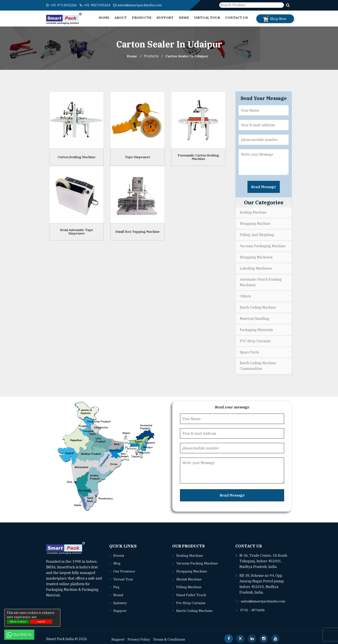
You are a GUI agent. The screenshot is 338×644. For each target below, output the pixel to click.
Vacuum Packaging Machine (263, 245)
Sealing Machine (253, 212)
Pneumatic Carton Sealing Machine (198, 157)
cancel (41, 621)
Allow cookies (18, 621)
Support (165, 18)
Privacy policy (47, 617)
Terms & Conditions (170, 636)
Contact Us (236, 18)
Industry (120, 599)
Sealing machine (190, 553)
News (184, 18)
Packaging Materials (256, 328)
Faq (116, 584)
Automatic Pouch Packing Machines (261, 281)
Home (104, 18)
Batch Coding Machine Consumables (258, 364)
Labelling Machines (256, 267)
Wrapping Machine (255, 223)
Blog (117, 561)
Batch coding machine (194, 607)
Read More (72, 593)
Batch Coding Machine (258, 306)
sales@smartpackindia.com (143, 5)
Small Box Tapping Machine (138, 231)
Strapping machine (192, 568)
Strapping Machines (256, 256)
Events (119, 553)
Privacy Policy (139, 636)
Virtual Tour (207, 18)
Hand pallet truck (191, 592)
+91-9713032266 (63, 5)
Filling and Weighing (257, 234)
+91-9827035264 (99, 5)
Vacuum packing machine (197, 561)
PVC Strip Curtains (255, 339)
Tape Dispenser (138, 157)
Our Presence (124, 568)
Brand (118, 592)
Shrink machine (189, 576)
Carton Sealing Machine (77, 157)
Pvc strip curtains (191, 599)
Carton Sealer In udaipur (187, 56)
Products (142, 18)
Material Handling (255, 317)
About (121, 18)
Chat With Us (19, 635)
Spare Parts (249, 350)
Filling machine (189, 584)
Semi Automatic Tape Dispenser (77, 231)
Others (245, 295)
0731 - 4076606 (254, 607)
